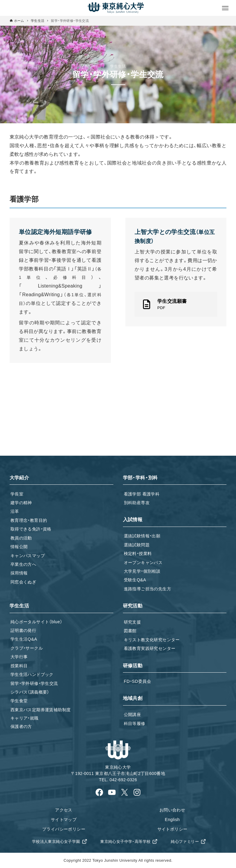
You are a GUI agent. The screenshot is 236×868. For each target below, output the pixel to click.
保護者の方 (21, 726)
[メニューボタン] (225, 8)
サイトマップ (64, 820)
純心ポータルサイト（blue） (36, 622)
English (172, 820)
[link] (176, 304)
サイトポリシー (172, 829)
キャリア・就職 (25, 718)
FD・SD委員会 (137, 681)
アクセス (64, 810)
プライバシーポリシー (64, 829)
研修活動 (133, 666)
